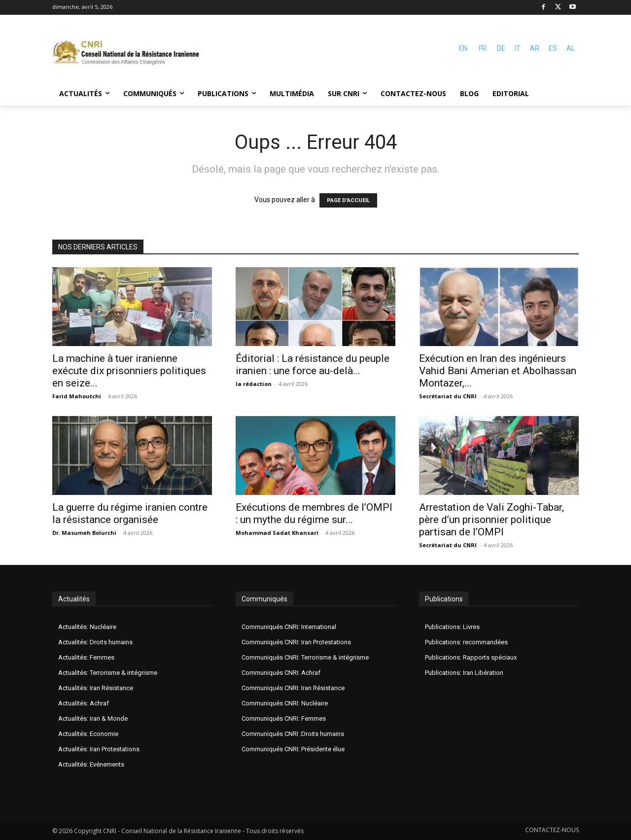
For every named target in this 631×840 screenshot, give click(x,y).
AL (571, 48)
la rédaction (254, 384)
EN (463, 48)
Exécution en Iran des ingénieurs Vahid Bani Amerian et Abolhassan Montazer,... (498, 371)
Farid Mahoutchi (77, 396)
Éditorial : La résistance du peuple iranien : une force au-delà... (313, 365)
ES (553, 48)
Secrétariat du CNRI (448, 396)
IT (518, 48)
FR (483, 48)
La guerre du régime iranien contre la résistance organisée (130, 513)
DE (501, 48)
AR (535, 48)
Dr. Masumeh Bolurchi (84, 533)
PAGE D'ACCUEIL (348, 200)
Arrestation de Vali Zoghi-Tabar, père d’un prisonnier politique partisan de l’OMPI (491, 520)
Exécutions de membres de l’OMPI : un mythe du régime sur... (314, 513)
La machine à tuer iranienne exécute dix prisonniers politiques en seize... (129, 371)
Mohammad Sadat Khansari (277, 533)
